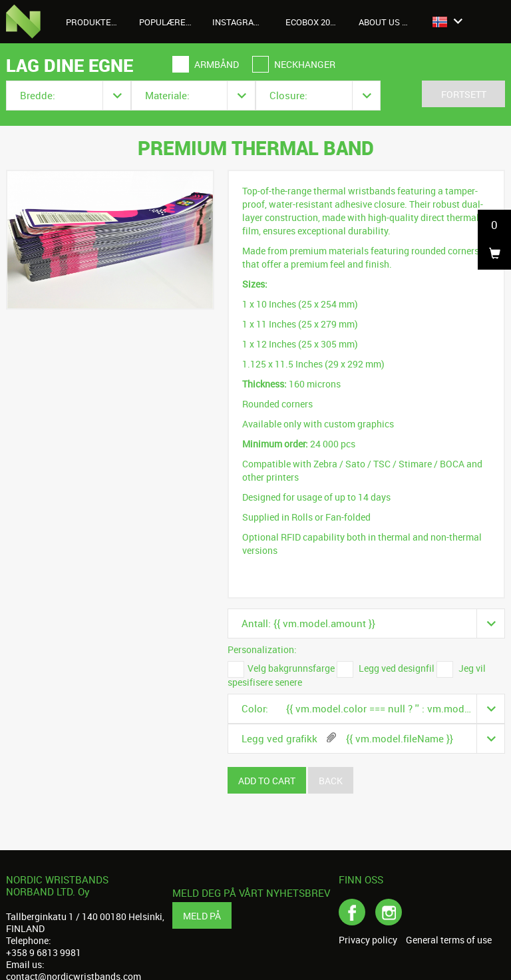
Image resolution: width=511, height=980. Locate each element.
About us (387, 22)
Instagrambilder (244, 22)
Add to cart (267, 781)
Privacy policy (368, 940)
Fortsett (464, 94)
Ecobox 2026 (312, 22)
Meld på (202, 916)
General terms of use (449, 940)
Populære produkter (171, 22)
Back (331, 781)
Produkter (97, 22)
